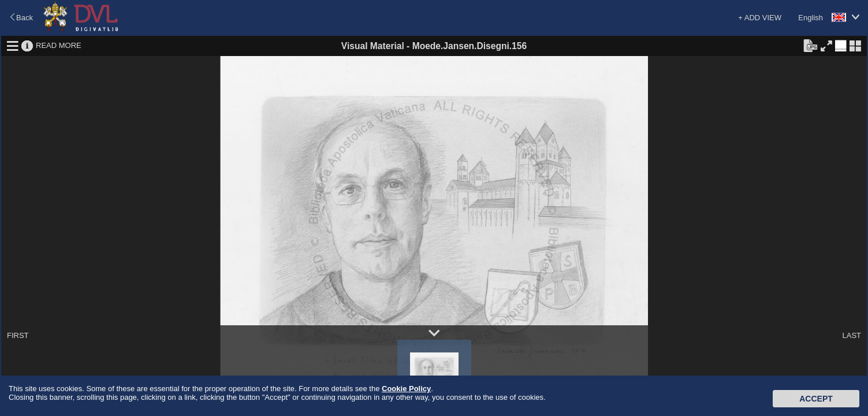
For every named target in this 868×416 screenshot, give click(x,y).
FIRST (18, 335)
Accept (816, 399)
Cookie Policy (406, 389)
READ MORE (59, 45)
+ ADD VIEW (760, 18)
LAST (852, 335)
